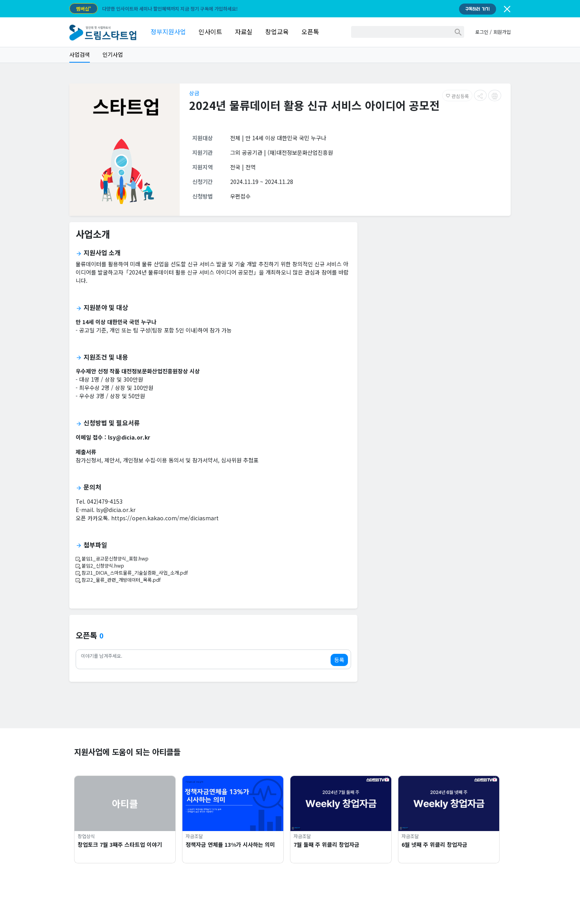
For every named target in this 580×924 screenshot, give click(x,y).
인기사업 (113, 54)
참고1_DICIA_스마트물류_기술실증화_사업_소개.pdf (132, 572)
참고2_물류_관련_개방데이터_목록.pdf (118, 580)
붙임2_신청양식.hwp (100, 565)
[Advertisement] (437, 284)
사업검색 (80, 54)
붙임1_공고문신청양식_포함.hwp (112, 558)
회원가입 (502, 32)
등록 (339, 660)
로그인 (482, 32)
